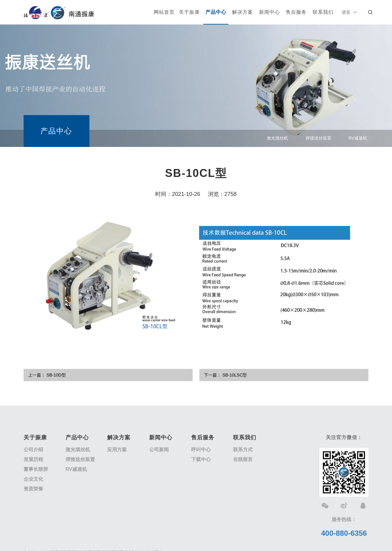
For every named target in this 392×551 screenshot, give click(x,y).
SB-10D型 (56, 375)
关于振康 (189, 12)
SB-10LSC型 (235, 375)
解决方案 (243, 12)
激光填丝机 (277, 140)
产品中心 (216, 12)
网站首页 (164, 12)
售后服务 (296, 12)
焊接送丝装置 (318, 140)
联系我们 (323, 12)
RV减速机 (358, 140)
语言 (346, 12)
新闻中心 (269, 12)
